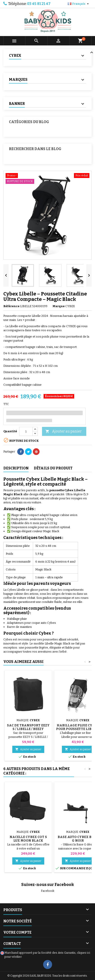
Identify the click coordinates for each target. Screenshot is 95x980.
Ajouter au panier (63, 431)
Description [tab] (16, 468)
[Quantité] (26, 431)
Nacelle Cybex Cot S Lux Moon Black (28, 839)
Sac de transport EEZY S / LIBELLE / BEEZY (28, 727)
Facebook (48, 891)
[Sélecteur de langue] (79, 4)
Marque (59, 306)
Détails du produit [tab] (53, 468)
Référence (11, 306)
